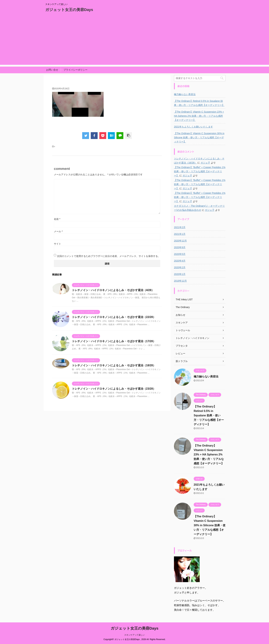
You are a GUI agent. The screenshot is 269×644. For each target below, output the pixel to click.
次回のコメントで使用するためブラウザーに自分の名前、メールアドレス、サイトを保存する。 (109, 256)
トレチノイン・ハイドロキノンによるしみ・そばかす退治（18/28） (114, 365)
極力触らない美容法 (185, 94)
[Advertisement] (134, 41)
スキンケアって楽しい (134, 635)
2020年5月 (180, 254)
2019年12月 (180, 281)
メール (58, 231)
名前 (57, 219)
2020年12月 (180, 241)
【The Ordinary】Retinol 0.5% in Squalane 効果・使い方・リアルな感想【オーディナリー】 (199, 103)
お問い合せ (52, 70)
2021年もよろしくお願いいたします (193, 127)
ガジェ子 (205, 163)
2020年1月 (180, 274)
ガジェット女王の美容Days (69, 10)
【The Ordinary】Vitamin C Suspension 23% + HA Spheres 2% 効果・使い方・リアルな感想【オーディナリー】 (199, 116)
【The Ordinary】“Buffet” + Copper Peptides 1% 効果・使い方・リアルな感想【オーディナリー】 (200, 171)
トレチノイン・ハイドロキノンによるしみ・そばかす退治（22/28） (114, 317)
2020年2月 (180, 267)
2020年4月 (180, 261)
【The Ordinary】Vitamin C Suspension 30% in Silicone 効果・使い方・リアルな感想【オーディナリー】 (199, 137)
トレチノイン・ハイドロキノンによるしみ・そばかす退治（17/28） (114, 341)
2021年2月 (180, 227)
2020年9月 (180, 247)
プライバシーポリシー (75, 70)
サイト (57, 244)
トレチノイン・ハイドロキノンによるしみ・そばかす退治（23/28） (114, 389)
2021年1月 (180, 234)
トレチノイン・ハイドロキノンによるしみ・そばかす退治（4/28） (113, 290)
